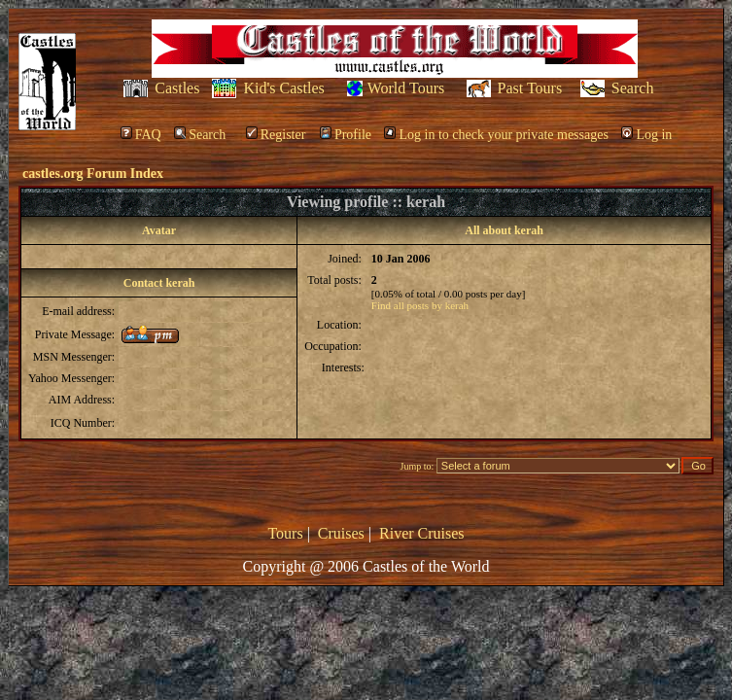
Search (633, 88)
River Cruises (422, 533)
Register (276, 135)
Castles (177, 88)
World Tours (406, 88)
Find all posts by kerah (420, 305)
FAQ (141, 135)
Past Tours (530, 88)
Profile (346, 135)
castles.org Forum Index (93, 174)
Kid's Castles (283, 88)
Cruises (341, 533)
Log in (646, 135)
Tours (285, 533)
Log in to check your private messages (496, 135)
